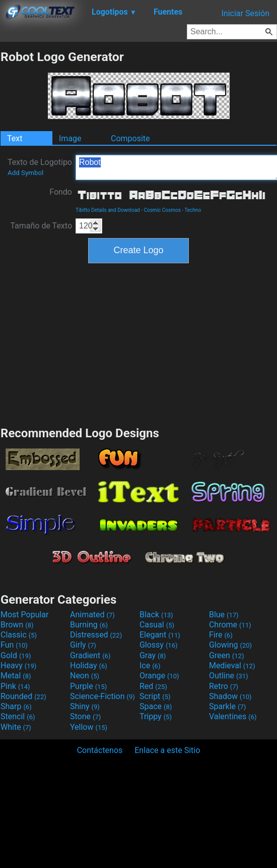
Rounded (23, 696)
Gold (16, 655)
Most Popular (25, 615)
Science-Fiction (102, 696)
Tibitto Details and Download (108, 210)
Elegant (160, 635)
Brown (17, 625)
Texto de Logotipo (40, 167)
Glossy (159, 645)
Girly (83, 645)
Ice (150, 666)
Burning (89, 625)
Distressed (96, 635)
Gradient (90, 655)
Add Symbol (25, 173)
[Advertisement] (138, 343)
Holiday (89, 666)
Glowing (230, 645)
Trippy (156, 716)
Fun (14, 645)
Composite (130, 138)
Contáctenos (100, 750)
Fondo (61, 192)
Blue (224, 615)
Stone (85, 716)
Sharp (16, 706)
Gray (153, 655)
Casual (157, 625)
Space (156, 706)
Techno (193, 210)
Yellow (89, 727)
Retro (224, 686)
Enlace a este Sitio (167, 750)
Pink (15, 686)
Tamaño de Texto (41, 226)
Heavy (18, 666)
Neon (85, 676)
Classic (19, 635)
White (16, 727)
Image (70, 138)
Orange (159, 676)
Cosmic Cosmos (162, 210)
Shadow (230, 696)
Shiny (85, 706)
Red (153, 686)
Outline (229, 676)
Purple (88, 686)
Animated (92, 615)
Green (227, 655)
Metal (16, 676)
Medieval (232, 666)
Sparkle (227, 706)
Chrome (230, 625)
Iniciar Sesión (245, 13)
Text (15, 138)
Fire (221, 635)
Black (156, 615)
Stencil (18, 716)
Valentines (233, 716)
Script (155, 696)
